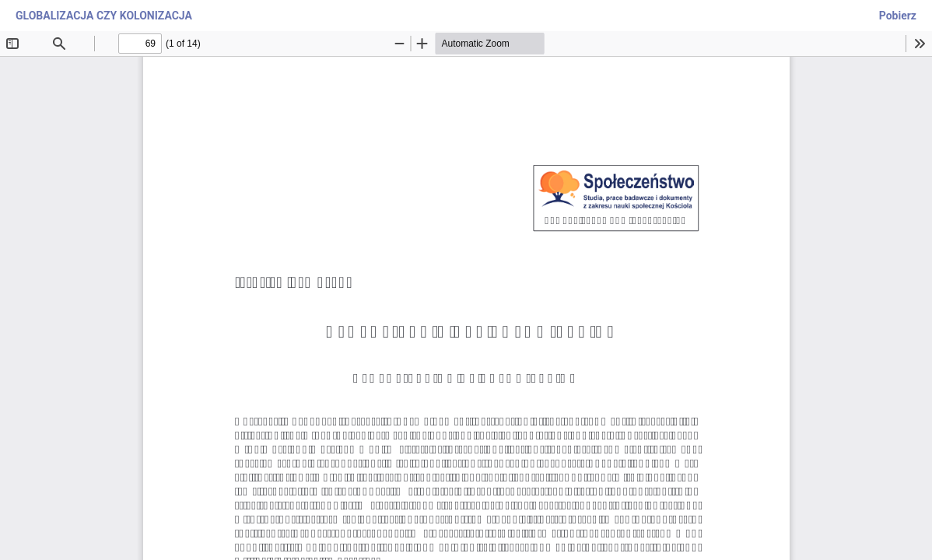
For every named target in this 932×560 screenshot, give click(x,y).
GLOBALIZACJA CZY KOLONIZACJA (104, 16)
